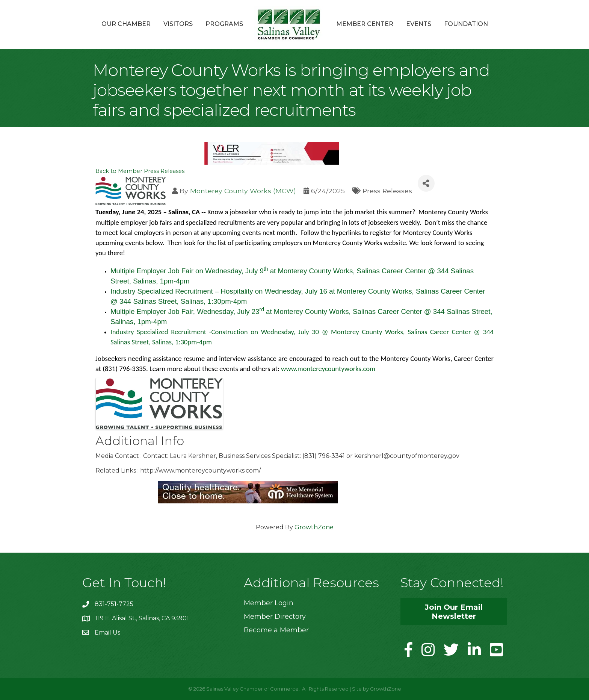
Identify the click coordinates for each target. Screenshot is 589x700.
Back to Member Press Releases (140, 171)
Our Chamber (126, 24)
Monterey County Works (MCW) (243, 191)
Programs (224, 24)
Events (419, 24)
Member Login (269, 603)
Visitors (178, 24)
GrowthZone (314, 527)
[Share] (426, 183)
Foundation (466, 24)
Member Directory (275, 617)
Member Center (365, 24)
